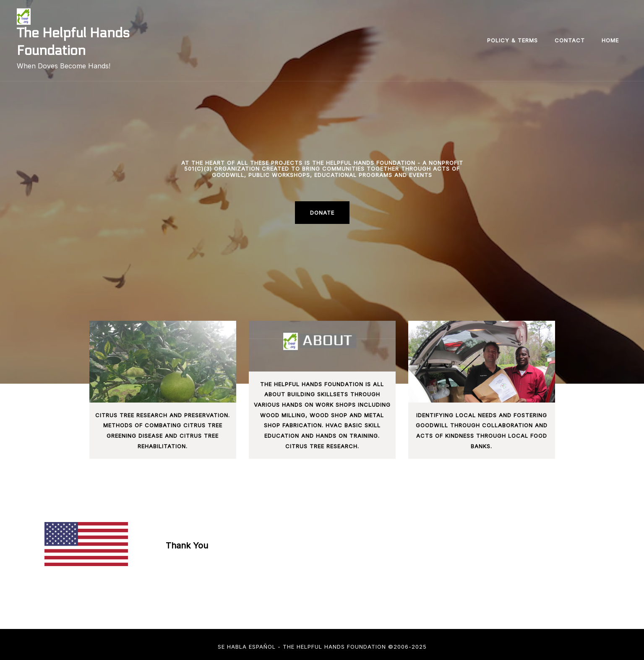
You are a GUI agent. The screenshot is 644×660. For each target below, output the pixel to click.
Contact (570, 40)
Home (610, 40)
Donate (322, 213)
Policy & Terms (512, 40)
